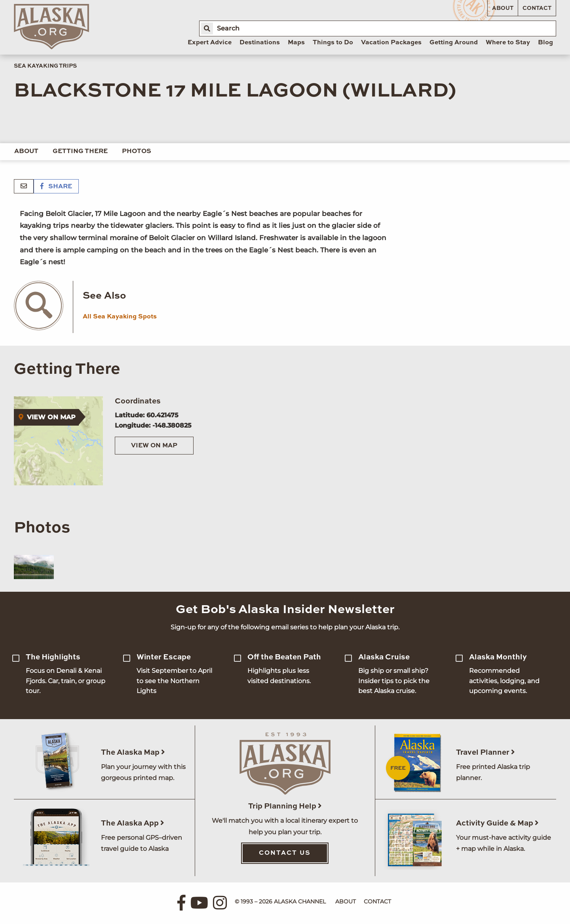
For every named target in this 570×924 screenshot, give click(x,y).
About (503, 8)
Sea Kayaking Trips (45, 66)
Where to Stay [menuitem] (508, 43)
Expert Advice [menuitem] (210, 43)
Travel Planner (485, 753)
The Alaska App (133, 823)
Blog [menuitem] (545, 43)
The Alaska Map (133, 753)
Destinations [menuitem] (260, 43)
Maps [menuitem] (296, 43)
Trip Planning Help (285, 806)
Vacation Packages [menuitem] (391, 43)
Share (56, 187)
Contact (537, 8)
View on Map (154, 446)
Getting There (80, 151)
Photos (137, 151)
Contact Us (285, 853)
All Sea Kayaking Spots (120, 317)
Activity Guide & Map (497, 823)
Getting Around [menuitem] (454, 43)
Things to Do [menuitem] (333, 43)
